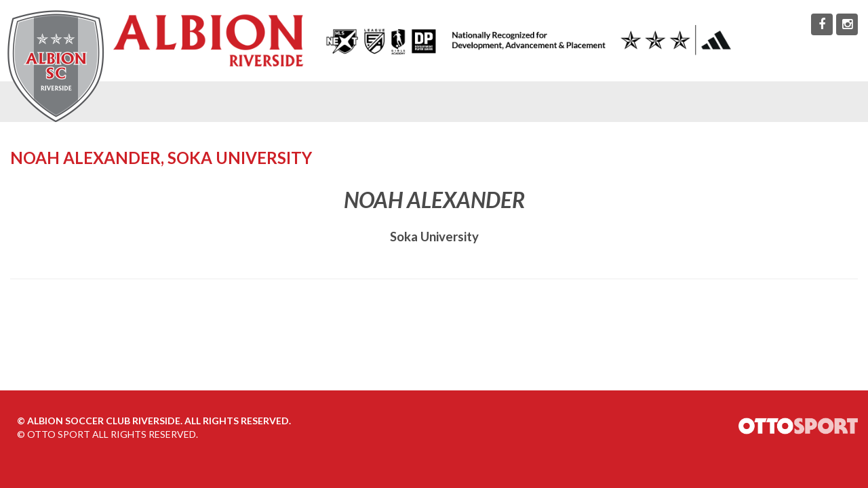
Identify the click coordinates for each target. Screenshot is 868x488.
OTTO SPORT (59, 434)
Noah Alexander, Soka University (161, 158)
